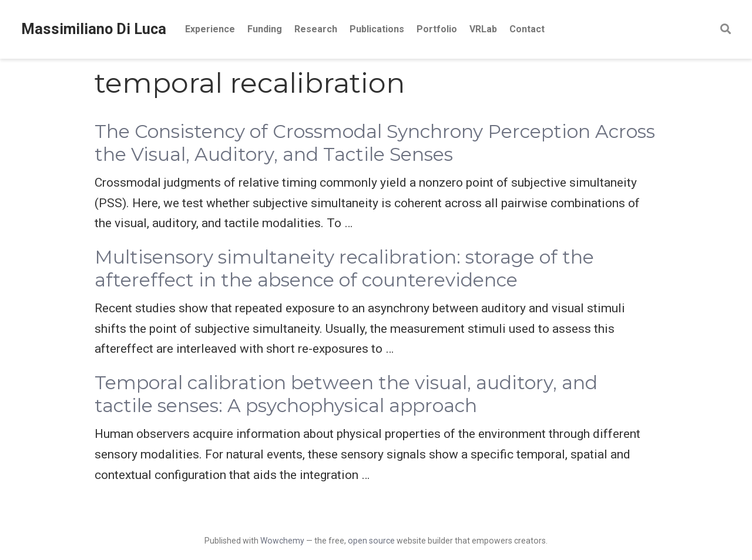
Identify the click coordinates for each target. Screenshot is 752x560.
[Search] (726, 30)
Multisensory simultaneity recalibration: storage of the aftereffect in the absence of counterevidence (344, 269)
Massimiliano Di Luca (94, 29)
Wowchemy (282, 541)
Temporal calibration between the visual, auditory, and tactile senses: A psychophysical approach (346, 394)
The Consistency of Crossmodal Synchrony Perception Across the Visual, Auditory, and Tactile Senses (375, 143)
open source (371, 541)
